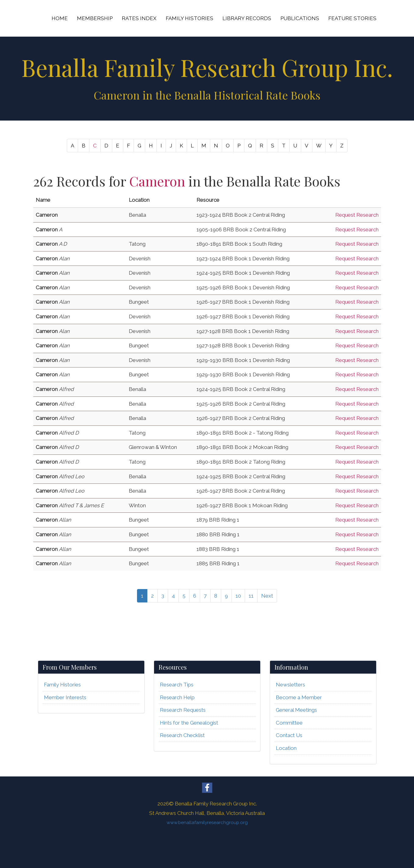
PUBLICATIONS (300, 18)
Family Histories (62, 685)
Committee (289, 723)
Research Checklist (182, 735)
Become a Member (299, 697)
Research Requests (183, 710)
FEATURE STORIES (352, 18)
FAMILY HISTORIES (189, 18)
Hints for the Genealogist (189, 723)
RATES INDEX (139, 18)
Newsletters (290, 685)
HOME (60, 18)
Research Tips (177, 685)
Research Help (177, 697)
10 (238, 596)
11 (251, 596)
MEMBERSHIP (95, 18)
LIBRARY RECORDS (247, 18)
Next (267, 596)
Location (286, 748)
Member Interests (65, 697)
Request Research (357, 215)
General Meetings (296, 710)
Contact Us (289, 735)
